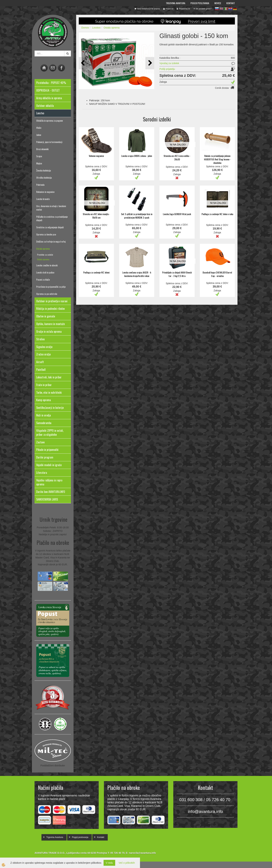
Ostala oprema (43, 249)
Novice (218, 3)
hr (230, 9)
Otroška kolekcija (44, 177)
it (226, 9)
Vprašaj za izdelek (169, 63)
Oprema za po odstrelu (47, 294)
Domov (85, 28)
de (235, 9)
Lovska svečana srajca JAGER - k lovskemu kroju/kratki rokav (137, 274)
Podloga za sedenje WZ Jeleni (96, 272)
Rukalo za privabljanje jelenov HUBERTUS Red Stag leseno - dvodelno (217, 159)
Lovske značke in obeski (47, 265)
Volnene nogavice (96, 156)
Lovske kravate (43, 199)
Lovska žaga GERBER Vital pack (177, 214)
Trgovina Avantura (176, 3)
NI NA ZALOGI (178, 145)
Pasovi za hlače (43, 279)
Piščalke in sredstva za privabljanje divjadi (52, 218)
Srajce (39, 156)
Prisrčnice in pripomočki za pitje (51, 287)
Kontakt (231, 3)
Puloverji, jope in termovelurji (49, 142)
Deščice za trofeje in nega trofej (51, 241)
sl (217, 9)
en (221, 9)
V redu (109, 863)
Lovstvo (96, 28)
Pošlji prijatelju (167, 69)
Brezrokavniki (42, 149)
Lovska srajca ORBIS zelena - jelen (137, 156)
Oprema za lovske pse (46, 234)
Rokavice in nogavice (45, 192)
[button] (150, 63)
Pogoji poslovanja (200, 3)
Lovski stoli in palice (45, 272)
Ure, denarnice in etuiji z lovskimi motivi (51, 208)
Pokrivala (40, 185)
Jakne (39, 135)
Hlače (39, 128)
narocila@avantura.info (142, 853)
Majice (39, 163)
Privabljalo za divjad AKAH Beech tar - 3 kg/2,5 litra (177, 274)
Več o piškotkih (127, 863)
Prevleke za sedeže (45, 255)
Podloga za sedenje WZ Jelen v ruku (217, 214)
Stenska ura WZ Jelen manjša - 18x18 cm (96, 216)
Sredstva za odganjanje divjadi (50, 227)
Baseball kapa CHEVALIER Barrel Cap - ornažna (217, 274)
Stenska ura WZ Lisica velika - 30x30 (177, 157)
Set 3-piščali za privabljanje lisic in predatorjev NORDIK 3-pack (137, 216)
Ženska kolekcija (44, 170)
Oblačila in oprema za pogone (50, 120)
